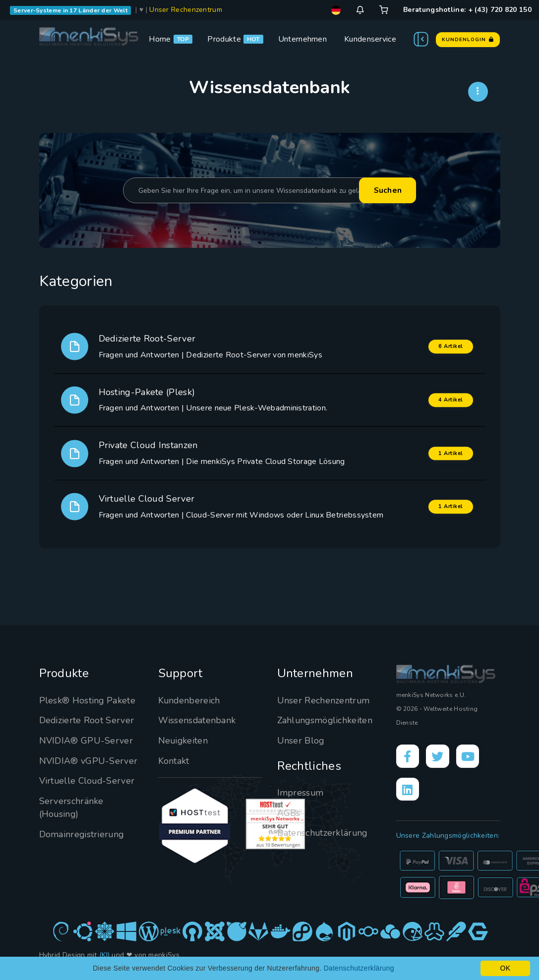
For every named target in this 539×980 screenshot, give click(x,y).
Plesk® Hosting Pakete (88, 700)
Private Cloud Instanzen (148, 445)
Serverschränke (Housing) (71, 807)
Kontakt (174, 761)
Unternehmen (302, 39)
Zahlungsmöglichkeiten (326, 720)
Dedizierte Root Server (87, 720)
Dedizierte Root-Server (147, 339)
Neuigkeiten (183, 741)
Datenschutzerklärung (323, 833)
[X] (439, 756)
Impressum (301, 793)
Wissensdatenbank (197, 720)
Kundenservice (370, 39)
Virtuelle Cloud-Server (88, 781)
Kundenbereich (190, 700)
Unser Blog (301, 741)
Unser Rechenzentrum (186, 10)
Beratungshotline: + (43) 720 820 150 (467, 10)
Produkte (224, 39)
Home (160, 39)
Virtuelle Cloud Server (147, 499)
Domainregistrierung (82, 834)
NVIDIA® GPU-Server (86, 741)
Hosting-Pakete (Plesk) (147, 392)
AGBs (289, 813)
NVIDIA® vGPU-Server (89, 761)
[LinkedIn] (408, 790)
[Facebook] (408, 756)
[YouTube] (470, 756)
